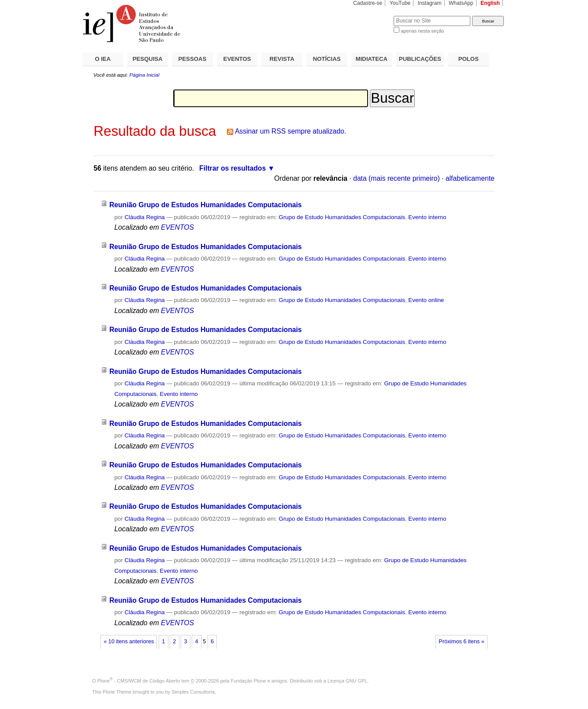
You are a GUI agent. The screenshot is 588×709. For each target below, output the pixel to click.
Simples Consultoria (193, 692)
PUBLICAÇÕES (420, 59)
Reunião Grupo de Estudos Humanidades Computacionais (206, 205)
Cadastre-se (368, 3)
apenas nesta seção (422, 31)
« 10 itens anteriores (129, 642)
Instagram (430, 3)
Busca (372, 16)
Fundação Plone (249, 681)
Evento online (426, 300)
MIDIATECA (372, 59)
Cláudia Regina (144, 217)
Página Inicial (144, 75)
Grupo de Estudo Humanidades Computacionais (342, 217)
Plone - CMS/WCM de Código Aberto (139, 681)
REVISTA (282, 59)
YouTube (400, 3)
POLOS (469, 59)
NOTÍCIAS (327, 59)
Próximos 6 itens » (461, 642)
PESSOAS (193, 59)
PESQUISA (148, 59)
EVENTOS (237, 59)
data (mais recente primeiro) (396, 178)
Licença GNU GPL (347, 681)
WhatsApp (461, 3)
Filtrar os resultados (233, 168)
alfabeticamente (470, 178)
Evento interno (427, 217)
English (490, 3)
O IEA (103, 59)
